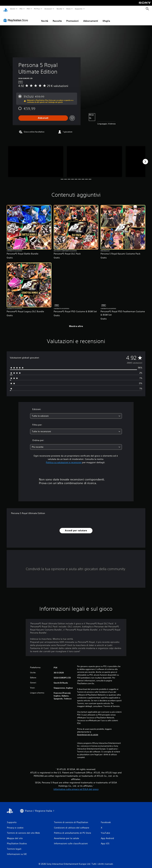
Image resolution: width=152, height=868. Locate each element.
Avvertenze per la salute (88, 732)
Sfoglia (106, 18)
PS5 (21, 9)
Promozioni (73, 18)
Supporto (79, 9)
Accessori (48, 9)
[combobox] (76, 413)
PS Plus (37, 9)
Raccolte (57, 18)
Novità (59, 9)
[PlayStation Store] (16, 17)
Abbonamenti (91, 18)
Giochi (13, 9)
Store (68, 9)
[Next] (145, 159)
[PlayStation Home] (6, 9)
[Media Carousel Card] (36, 159)
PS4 (28, 9)
